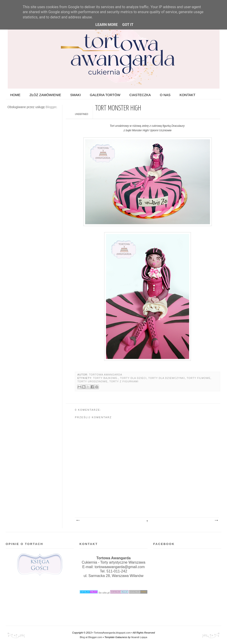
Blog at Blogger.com (91, 637)
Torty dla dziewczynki (167, 378)
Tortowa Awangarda (106, 375)
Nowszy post (78, 520)
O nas (165, 95)
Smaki (75, 95)
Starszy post (216, 520)
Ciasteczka (140, 95)
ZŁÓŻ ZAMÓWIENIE (45, 95)
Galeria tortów (105, 95)
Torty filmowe (199, 378)
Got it (128, 25)
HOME (15, 95)
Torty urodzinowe (93, 381)
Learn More (106, 25)
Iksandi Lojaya (139, 637)
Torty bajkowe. (106, 378)
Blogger (51, 107)
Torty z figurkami (124, 381)
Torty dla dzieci (133, 378)
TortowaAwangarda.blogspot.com (112, 633)
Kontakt (188, 95)
